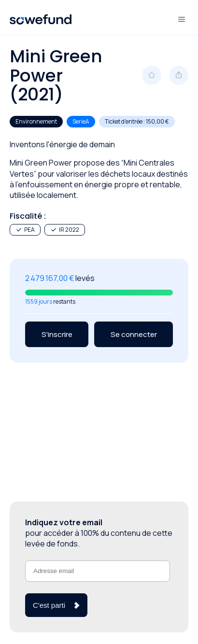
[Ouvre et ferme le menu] (182, 19)
